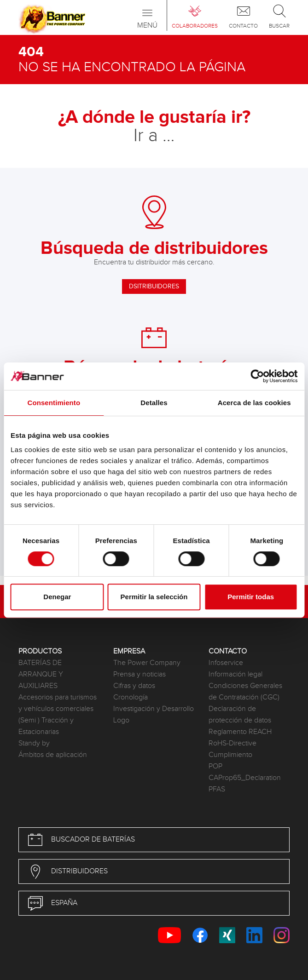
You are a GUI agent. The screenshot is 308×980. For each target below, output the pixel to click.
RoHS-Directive (232, 743)
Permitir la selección (154, 597)
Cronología (131, 697)
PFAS (217, 789)
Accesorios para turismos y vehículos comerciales (58, 703)
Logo (121, 720)
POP (215, 766)
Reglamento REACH (240, 732)
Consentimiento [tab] (54, 403)
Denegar (57, 597)
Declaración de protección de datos (240, 715)
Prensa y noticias (139, 674)
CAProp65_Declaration (245, 778)
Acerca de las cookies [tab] (254, 403)
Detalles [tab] (154, 403)
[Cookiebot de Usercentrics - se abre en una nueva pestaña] (257, 376)
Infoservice (226, 663)
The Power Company (147, 663)
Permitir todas (251, 597)
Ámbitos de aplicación (53, 755)
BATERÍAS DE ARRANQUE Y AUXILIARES (41, 674)
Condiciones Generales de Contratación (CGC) (245, 692)
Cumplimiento (230, 755)
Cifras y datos (134, 686)
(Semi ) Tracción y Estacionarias (46, 726)
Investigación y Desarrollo (154, 709)
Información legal (235, 674)
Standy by (34, 743)
